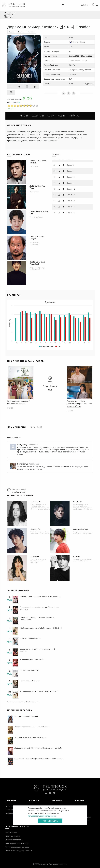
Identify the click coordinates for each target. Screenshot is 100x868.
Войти (85, 5)
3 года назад (33, 445)
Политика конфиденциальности (19, 851)
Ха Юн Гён (35, 556)
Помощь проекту (13, 836)
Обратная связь (12, 833)
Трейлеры (74, 116)
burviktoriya (23, 464)
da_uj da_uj (22, 445)
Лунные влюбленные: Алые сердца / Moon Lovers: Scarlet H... (39, 608)
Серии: (56, 155)
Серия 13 (71, 195)
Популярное (11, 813)
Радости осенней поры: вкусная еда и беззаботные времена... (39, 758)
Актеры (24, 116)
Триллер (31, 32)
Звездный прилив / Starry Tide (26, 716)
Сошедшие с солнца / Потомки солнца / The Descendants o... (37, 619)
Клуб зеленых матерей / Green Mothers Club (19, 402)
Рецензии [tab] (36, 427)
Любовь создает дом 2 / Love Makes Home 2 (32, 727)
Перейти (72, 74)
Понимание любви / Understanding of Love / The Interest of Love (80, 403)
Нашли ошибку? (19, 490)
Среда (71, 60)
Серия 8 (70, 165)
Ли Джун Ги (35, 529)
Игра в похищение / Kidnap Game (40, 533)
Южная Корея (79, 42)
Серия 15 (71, 207)
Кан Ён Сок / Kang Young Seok (37, 263)
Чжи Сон (77, 556)
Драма (12, 32)
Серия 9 (70, 171)
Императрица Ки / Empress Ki (31, 660)
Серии (51, 116)
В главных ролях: (19, 155)
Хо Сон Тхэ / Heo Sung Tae (39, 212)
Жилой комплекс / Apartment (37, 562)
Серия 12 (71, 189)
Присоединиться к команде (17, 843)
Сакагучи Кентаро (81, 529)
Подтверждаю (50, 821)
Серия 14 (71, 201)
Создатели (38, 116)
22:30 (84, 60)
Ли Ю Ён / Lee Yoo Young (37, 187)
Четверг (78, 60)
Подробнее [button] (89, 83)
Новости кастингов (21, 495)
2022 (71, 37)
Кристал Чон (36, 502)
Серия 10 (71, 177)
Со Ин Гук (77, 502)
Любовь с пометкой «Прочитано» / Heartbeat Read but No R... (38, 748)
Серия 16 (71, 213)
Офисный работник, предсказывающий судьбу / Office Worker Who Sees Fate (40, 508)
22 (19, 102)
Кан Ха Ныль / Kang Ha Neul (38, 162)
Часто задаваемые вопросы (17, 847)
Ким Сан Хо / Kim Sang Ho (37, 238)
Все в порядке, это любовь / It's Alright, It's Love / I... (40, 691)
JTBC (71, 47)
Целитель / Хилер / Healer (30, 639)
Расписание (10, 810)
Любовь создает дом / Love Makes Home (30, 737)
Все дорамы (11, 806)
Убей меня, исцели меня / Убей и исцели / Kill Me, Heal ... (41, 629)
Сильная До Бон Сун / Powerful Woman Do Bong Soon (40, 596)
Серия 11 (71, 183)
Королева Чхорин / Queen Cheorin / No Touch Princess (38, 650)
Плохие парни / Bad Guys (30, 681)
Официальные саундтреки (80, 70)
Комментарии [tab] (16, 427)
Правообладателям (14, 840)
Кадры (61, 116)
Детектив (21, 32)
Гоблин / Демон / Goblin (29, 670)
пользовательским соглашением (42, 816)
